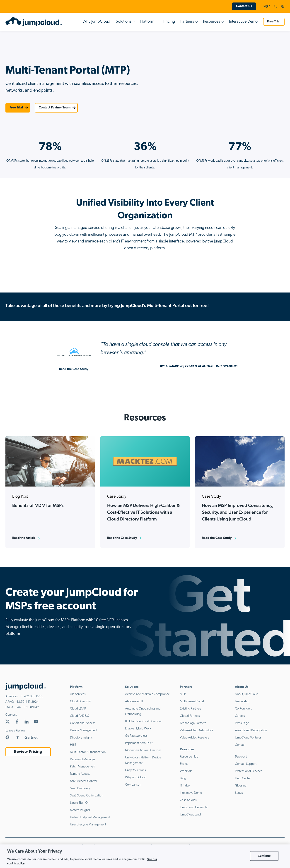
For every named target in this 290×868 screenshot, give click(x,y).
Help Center (243, 778)
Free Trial (274, 22)
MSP (183, 694)
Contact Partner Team (55, 108)
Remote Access (80, 774)
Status (239, 793)
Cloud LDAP (78, 709)
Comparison (133, 785)
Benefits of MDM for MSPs (38, 505)
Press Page (242, 723)
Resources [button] (211, 22)
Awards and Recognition (251, 730)
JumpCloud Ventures (248, 738)
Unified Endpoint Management (90, 817)
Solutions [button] (123, 22)
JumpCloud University (194, 807)
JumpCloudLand (190, 815)
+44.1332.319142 (27, 707)
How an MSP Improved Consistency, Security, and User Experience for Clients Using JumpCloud (238, 512)
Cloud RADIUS (79, 716)
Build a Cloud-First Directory (143, 721)
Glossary (241, 786)
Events (184, 764)
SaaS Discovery (80, 788)
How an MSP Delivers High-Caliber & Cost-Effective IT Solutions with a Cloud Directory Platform (143, 512)
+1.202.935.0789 (31, 697)
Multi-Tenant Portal (192, 701)
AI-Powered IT (134, 701)
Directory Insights (81, 738)
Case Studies (188, 800)
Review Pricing (28, 752)
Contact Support (246, 764)
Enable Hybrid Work (138, 729)
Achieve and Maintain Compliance (147, 694)
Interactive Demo (243, 22)
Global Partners (190, 716)
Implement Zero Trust (139, 743)
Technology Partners (193, 723)
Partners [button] (187, 22)
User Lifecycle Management (88, 825)
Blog (183, 778)
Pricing (169, 22)
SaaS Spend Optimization (87, 796)
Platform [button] (147, 22)
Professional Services (249, 771)
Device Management (84, 730)
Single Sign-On (80, 803)
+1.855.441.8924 (27, 702)
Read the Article (24, 538)
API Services (78, 694)
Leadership (242, 701)
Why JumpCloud (96, 22)
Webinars (186, 771)
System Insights (80, 810)
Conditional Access (83, 723)
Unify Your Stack (136, 770)
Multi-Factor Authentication (88, 752)
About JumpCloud (247, 694)
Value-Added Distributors (196, 730)
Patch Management (83, 767)
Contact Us (244, 6)
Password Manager (83, 759)
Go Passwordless (136, 736)
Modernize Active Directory (143, 750)
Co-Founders (243, 709)
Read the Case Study (74, 369)
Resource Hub (189, 757)
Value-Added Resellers (195, 738)
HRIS (73, 745)
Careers (240, 716)
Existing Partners (191, 709)
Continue (264, 856)
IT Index (185, 786)
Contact (240, 745)
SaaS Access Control (83, 781)
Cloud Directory (80, 701)
